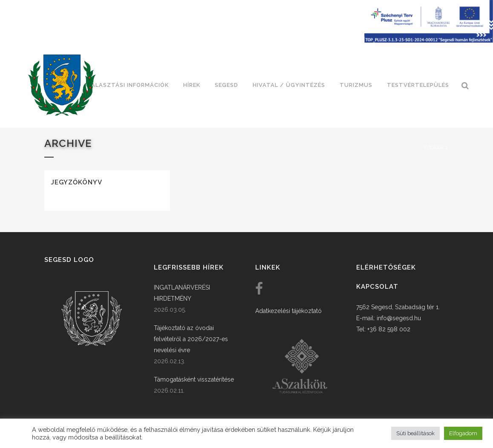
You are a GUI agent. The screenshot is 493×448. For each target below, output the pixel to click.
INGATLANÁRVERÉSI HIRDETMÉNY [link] (182, 293)
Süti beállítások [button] (415, 433)
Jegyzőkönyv (76, 182)
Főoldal (434, 147)
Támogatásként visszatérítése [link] (194, 379)
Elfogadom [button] (463, 433)
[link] (62, 85)
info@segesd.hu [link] (399, 318)
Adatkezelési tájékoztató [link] (288, 311)
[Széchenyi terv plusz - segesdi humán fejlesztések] (429, 40)
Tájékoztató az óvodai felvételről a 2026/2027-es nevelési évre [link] (191, 339)
